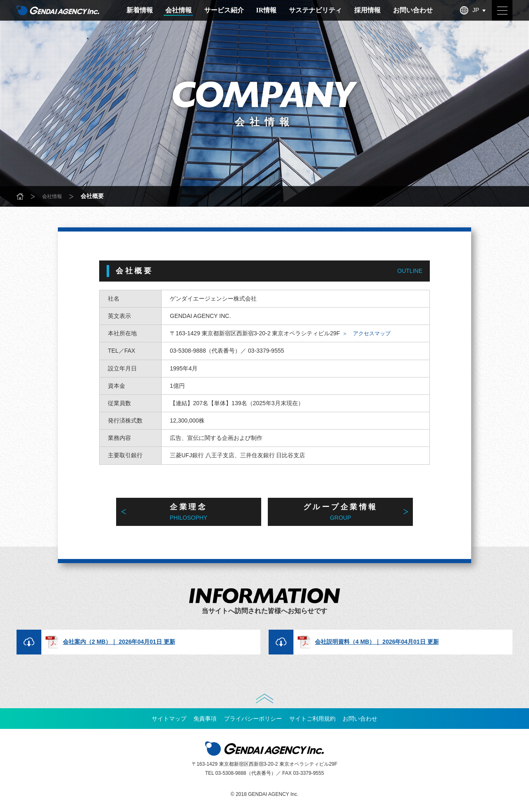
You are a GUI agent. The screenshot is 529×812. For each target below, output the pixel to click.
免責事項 (200, 723)
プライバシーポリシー (253, 723)
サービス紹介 (224, 10)
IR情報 (267, 10)
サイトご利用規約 (317, 723)
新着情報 (140, 10)
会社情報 (179, 10)
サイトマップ (160, 723)
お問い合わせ (413, 10)
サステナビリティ (315, 10)
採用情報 (367, 10)
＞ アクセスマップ (372, 333)
